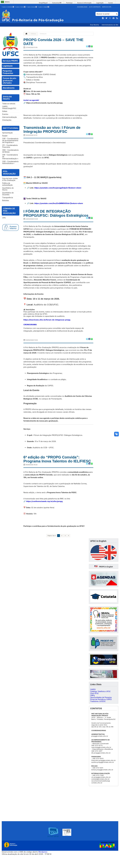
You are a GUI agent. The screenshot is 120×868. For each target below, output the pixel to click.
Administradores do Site (110, 25)
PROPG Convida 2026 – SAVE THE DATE (57, 42)
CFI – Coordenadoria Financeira (10, 146)
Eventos (5, 114)
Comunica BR (61, 3)
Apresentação (7, 133)
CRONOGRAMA (30, 332)
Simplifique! (48, 3)
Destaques (43, 34)
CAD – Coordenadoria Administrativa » (10, 162)
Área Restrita (95, 25)
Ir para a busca (32, 7)
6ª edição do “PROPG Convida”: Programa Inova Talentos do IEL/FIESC (55, 469)
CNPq (92, 708)
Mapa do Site (107, 7)
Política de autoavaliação (7, 184)
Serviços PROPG (10, 61)
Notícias (33, 34)
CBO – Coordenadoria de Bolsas (10, 151)
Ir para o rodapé (44, 7)
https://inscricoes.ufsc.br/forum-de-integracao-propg (47, 327)
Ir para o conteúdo (8, 7)
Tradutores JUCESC (98, 714)
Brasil (7, 2)
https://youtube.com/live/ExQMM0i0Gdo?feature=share (59, 205)
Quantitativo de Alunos (8, 189)
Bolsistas (6, 200)
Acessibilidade (82, 7)
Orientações (7, 120)
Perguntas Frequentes (8, 72)
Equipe (5, 136)
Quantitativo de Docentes (8, 194)
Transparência (8, 198)
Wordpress (43, 865)
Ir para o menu (20, 7)
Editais (5, 111)
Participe (72, 3)
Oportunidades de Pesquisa (101, 710)
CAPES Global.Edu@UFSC (9, 107)
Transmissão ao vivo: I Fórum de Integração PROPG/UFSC (55, 131)
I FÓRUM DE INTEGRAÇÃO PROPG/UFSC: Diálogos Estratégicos (50, 218)
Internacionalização (9, 117)
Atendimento (9, 88)
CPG (4, 218)
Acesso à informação (87, 3)
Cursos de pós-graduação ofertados (10, 81)
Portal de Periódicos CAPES (101, 712)
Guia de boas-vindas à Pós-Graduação (10, 179)
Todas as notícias (9, 104)
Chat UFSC (95, 706)
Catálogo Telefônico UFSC (100, 704)
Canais (111, 3)
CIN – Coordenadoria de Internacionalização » (10, 157)
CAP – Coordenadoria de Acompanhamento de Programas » (10, 140)
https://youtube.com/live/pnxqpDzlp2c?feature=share (58, 190)
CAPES (93, 702)
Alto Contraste (95, 7)
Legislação (101, 3)
